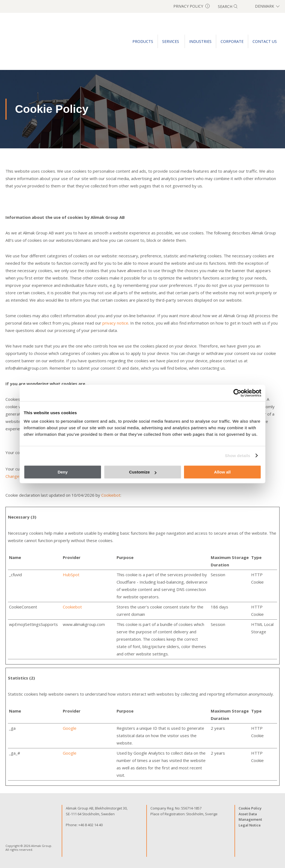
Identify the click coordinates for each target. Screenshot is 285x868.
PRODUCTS (143, 41)
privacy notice (115, 323)
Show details (238, 456)
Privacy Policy (192, 6)
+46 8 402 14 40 (90, 825)
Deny (63, 472)
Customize (143, 472)
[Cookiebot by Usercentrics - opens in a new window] (237, 393)
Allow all (222, 472)
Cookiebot (111, 495)
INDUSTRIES (200, 41)
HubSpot (71, 575)
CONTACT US (265, 41)
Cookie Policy (250, 808)
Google (70, 728)
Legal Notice (250, 825)
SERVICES (171, 41)
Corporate (232, 41)
